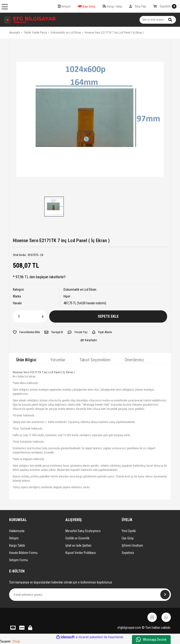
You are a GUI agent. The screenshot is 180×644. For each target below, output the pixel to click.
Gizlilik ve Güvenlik (77, 538)
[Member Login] (138, 6)
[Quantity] (30, 316)
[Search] (158, 20)
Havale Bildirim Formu (23, 553)
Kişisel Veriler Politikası (81, 553)
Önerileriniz (134, 360)
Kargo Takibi (17, 545)
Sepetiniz (128, 553)
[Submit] (165, 594)
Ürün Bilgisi (26, 360)
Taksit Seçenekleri (95, 360)
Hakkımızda (17, 531)
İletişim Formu (19, 560)
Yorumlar (58, 360)
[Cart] (165, 6)
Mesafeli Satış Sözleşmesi (83, 531)
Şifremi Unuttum (132, 545)
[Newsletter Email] (90, 595)
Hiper (67, 296)
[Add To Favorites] (26, 332)
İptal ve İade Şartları (78, 545)
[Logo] (30, 20)
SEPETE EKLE (108, 316)
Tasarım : (10, 641)
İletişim (14, 538)
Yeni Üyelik (129, 531)
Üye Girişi (128, 538)
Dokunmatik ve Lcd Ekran (80, 290)
